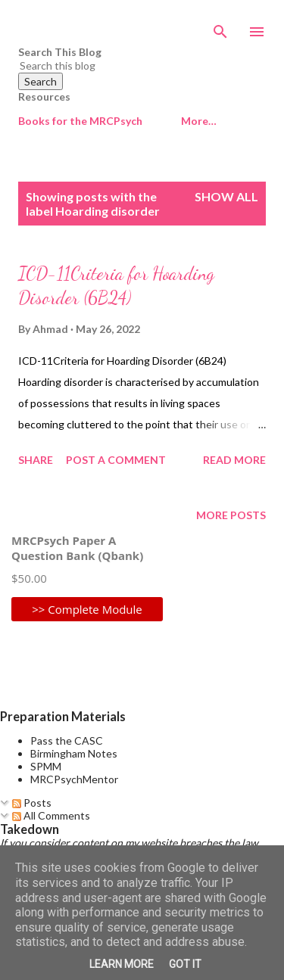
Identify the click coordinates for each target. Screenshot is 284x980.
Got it (185, 964)
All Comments (51, 815)
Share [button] (36, 460)
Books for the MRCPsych (80, 121)
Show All (226, 196)
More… (199, 121)
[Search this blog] (124, 65)
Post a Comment (116, 460)
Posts (32, 803)
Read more (234, 460)
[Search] (220, 27)
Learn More (122, 964)
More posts (231, 515)
